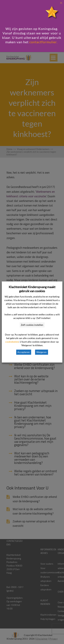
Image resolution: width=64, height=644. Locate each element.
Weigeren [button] (41, 352)
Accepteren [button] (24, 352)
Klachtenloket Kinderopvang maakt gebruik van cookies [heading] (32, 289)
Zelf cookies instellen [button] (32, 325)
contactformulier (43, 42)
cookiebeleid (12, 342)
